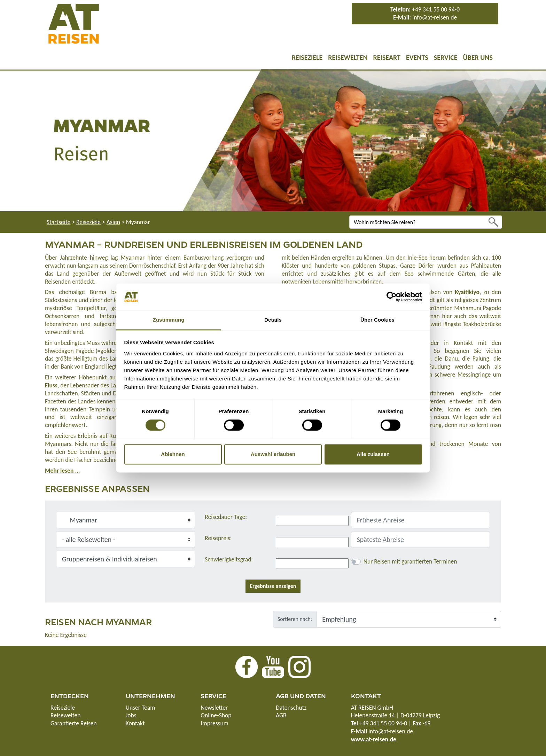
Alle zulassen (373, 454)
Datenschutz (291, 708)
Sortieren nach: (295, 619)
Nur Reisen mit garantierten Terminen (410, 561)
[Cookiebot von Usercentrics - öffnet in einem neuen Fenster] (392, 297)
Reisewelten (348, 57)
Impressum (214, 723)
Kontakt (135, 723)
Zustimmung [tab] (169, 320)
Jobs (131, 715)
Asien (113, 222)
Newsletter (214, 708)
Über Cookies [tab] (377, 320)
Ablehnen (173, 454)
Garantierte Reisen (74, 723)
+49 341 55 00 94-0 (436, 9)
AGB (281, 715)
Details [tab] (273, 320)
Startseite (58, 222)
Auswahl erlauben (273, 454)
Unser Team (141, 708)
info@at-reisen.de (435, 17)
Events (417, 57)
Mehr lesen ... (62, 471)
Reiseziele (307, 57)
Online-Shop (216, 715)
